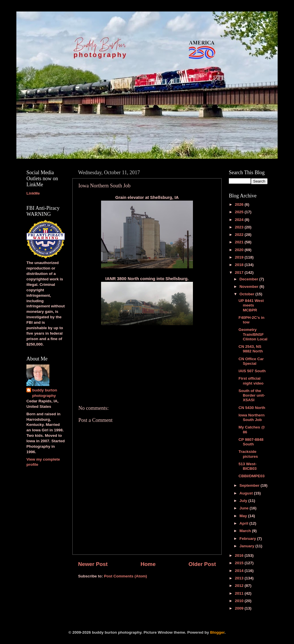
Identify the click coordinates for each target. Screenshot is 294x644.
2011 (240, 593)
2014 (240, 571)
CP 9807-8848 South (251, 442)
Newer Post (93, 564)
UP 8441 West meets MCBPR (251, 305)
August (247, 493)
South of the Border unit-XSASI (252, 395)
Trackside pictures (248, 454)
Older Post (202, 564)
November (249, 287)
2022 (240, 235)
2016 (240, 555)
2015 (240, 563)
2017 (240, 272)
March (246, 531)
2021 (240, 242)
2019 (240, 257)
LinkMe (33, 193)
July (244, 501)
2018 (240, 265)
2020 (240, 250)
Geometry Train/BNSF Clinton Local (253, 334)
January (247, 546)
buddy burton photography (45, 393)
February (248, 539)
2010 (240, 601)
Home (148, 564)
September (250, 485)
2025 (240, 212)
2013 (240, 578)
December (249, 279)
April (244, 523)
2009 (240, 608)
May (244, 516)
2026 (240, 204)
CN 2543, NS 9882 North (251, 349)
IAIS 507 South (252, 371)
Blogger (217, 632)
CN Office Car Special (251, 361)
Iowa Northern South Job (252, 417)
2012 (240, 586)
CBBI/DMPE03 (252, 476)
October (247, 294)
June (244, 508)
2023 (240, 227)
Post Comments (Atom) (125, 576)
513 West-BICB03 (248, 466)
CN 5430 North (252, 408)
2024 (240, 220)
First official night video (251, 381)
